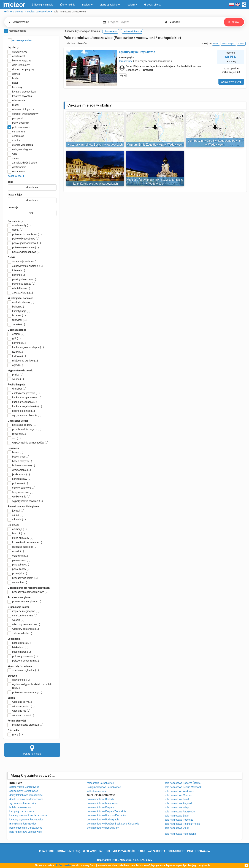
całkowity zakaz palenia (25, 266)
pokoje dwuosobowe (24, 239)
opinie (241, 44)
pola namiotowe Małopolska (103, 803)
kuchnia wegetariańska (25, 406)
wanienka (17, 582)
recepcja (17, 434)
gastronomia (17, 167)
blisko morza (19, 652)
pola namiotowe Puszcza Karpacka (106, 815)
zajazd (14, 158)
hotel (13, 83)
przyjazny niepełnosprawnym (28, 592)
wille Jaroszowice (97, 791)
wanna (16, 379)
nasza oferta (156, 851)
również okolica (15, 31)
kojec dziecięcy (21, 538)
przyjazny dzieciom (23, 578)
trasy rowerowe (21, 492)
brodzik (16, 534)
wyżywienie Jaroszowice (23, 803)
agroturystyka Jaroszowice (24, 787)
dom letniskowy (19, 65)
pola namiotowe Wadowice (179, 791)
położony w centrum (23, 661)
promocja (13, 207)
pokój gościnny (18, 123)
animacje (17, 529)
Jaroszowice (126, 61)
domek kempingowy (21, 69)
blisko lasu (18, 647)
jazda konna (19, 474)
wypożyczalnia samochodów (28, 443)
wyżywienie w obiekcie (25, 415)
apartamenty (19, 225)
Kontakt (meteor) (68, 851)
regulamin (89, 851)
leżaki (15, 352)
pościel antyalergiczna (25, 602)
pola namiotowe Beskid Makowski (183, 787)
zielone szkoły (20, 633)
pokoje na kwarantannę (25, 692)
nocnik (16, 551)
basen (16, 452)
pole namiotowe (19, 127)
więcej (123, 75)
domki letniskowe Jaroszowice (26, 799)
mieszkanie (16, 100)
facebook (47, 851)
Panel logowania (198, 851)
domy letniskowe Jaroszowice (26, 795)
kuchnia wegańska (22, 402)
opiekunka (18, 556)
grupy (15, 734)
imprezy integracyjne (24, 611)
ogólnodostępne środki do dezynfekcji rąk (31, 686)
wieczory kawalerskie (24, 624)
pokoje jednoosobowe (24, 243)
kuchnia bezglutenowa (25, 398)
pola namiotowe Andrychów (180, 812)
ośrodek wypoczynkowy (23, 114)
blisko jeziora (19, 643)
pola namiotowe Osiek (177, 828)
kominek (17, 343)
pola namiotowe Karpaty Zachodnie (107, 811)
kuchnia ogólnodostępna (26, 347)
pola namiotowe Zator (177, 816)
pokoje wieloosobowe (24, 252)
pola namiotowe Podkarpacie (103, 820)
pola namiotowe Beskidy (101, 799)
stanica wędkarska (20, 145)
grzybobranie (19, 470)
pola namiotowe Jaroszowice (26, 832)
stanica (14, 140)
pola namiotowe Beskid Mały (103, 828)
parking (16, 275)
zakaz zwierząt (20, 293)
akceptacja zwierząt (23, 262)
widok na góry (20, 702)
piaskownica (19, 560)
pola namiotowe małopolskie (180, 834)
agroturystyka (18, 52)
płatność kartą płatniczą (25, 725)
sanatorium (16, 132)
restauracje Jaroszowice (101, 783)
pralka (16, 375)
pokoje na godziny (22, 425)
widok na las (19, 711)
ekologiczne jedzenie (24, 393)
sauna (16, 515)
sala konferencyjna (23, 616)
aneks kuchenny (21, 302)
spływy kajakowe (21, 488)
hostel (13, 78)
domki (16, 230)
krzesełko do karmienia (25, 542)
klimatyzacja (19, 311)
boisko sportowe (21, 466)
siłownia (17, 519)
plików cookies (63, 865)
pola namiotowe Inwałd (177, 799)
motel (13, 105)
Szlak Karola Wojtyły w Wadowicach (95, 184)
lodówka (17, 356)
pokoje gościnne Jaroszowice (26, 828)
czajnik (16, 334)
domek (14, 74)
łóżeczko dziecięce (23, 547)
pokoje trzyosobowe (23, 247)
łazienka (17, 315)
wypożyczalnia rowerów (25, 501)
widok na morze (21, 715)
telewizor (17, 320)
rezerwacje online (20, 40)
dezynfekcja (19, 680)
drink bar (17, 389)
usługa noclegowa (20, 149)
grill (14, 338)
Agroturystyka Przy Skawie (137, 52)
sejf (14, 438)
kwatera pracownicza (22, 92)
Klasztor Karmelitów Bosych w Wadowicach (95, 145)
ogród (15, 365)
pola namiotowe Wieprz (177, 807)
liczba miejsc (15, 195)
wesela (16, 620)
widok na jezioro (21, 706)
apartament (16, 56)
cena (10, 182)
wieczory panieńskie (23, 629)
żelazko (16, 324)
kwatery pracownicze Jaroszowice (28, 815)
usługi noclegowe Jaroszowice (104, 787)
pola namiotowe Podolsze (179, 820)
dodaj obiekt (176, 851)
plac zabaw (18, 565)
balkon (16, 307)
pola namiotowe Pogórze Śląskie (182, 783)
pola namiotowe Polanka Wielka (182, 824)
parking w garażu (22, 284)
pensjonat (16, 118)
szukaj (234, 22)
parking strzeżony (22, 279)
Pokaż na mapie (32, 750)
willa (13, 154)
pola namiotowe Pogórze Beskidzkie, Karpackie (113, 824)
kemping (15, 87)
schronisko (16, 136)
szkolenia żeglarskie (23, 670)
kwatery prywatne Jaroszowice (26, 820)
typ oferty (13, 47)
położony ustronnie (23, 656)
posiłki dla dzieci (21, 411)
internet (16, 270)
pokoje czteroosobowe (25, 234)
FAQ (101, 851)
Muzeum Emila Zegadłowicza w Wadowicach (155, 145)
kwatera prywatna (20, 96)
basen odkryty (20, 461)
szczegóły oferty (231, 82)
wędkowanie (19, 497)
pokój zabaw (19, 569)
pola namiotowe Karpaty (100, 807)
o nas (141, 851)
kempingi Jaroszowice (22, 811)
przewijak (17, 573)
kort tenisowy (20, 479)
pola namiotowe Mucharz (178, 795)
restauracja (16, 172)
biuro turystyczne (20, 61)
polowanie (18, 483)
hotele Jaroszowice (20, 807)
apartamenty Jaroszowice (24, 791)
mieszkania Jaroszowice (23, 824)
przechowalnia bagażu (25, 429)
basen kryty (18, 457)
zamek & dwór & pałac (22, 163)
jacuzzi (16, 511)
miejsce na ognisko (23, 361)
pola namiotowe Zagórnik (178, 803)
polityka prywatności (121, 851)
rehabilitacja (19, 288)
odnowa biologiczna (21, 109)
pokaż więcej (16, 176)
